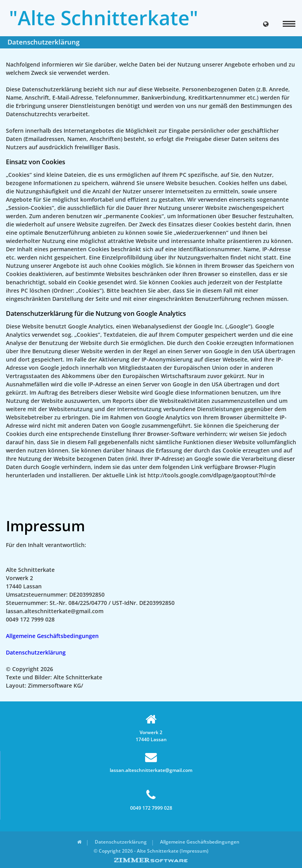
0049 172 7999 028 (151, 800)
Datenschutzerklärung (36, 652)
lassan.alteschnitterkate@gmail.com (151, 762)
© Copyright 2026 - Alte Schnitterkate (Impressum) (151, 851)
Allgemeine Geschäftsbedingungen (52, 636)
